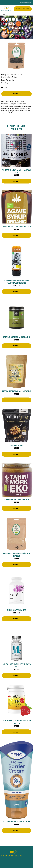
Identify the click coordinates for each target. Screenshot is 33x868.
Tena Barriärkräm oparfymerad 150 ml (16, 822)
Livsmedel (13, 75)
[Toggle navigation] (4, 14)
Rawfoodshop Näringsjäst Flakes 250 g (17, 391)
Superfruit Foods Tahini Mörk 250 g (16, 499)
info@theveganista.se (26, 3)
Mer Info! (17, 94)
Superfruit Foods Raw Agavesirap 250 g (17, 226)
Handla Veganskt (23, 9)
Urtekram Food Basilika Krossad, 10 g (16, 337)
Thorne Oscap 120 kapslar (16, 610)
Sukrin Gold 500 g (16, 445)
